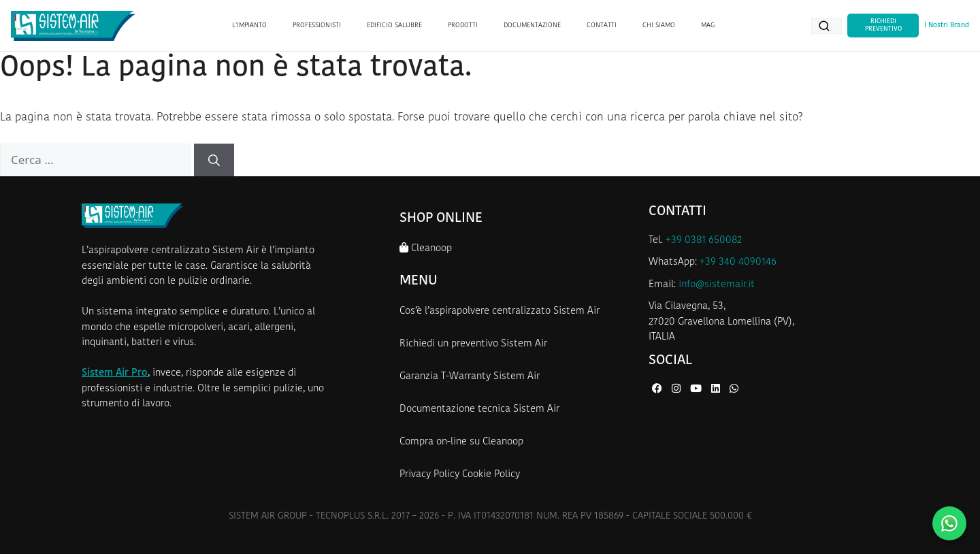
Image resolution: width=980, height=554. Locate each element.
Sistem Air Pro (115, 373)
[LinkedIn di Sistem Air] (717, 390)
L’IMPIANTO (249, 26)
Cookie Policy (491, 475)
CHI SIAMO (659, 26)
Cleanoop (426, 248)
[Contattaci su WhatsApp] (949, 523)
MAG (708, 26)
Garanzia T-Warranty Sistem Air (470, 377)
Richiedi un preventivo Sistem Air (473, 344)
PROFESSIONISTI (317, 26)
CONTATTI (602, 26)
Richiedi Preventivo (883, 25)
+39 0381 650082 (704, 241)
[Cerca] (214, 160)
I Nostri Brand (947, 26)
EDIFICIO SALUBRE (394, 26)
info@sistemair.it (717, 285)
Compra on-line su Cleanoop (461, 442)
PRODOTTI (463, 26)
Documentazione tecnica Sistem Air (479, 409)
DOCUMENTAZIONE (532, 26)
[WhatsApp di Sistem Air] (734, 390)
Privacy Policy (429, 475)
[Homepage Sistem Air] (73, 26)
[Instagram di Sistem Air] (677, 390)
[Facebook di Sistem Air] (658, 390)
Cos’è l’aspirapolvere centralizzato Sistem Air (500, 311)
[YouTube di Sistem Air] (697, 390)
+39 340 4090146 (738, 262)
